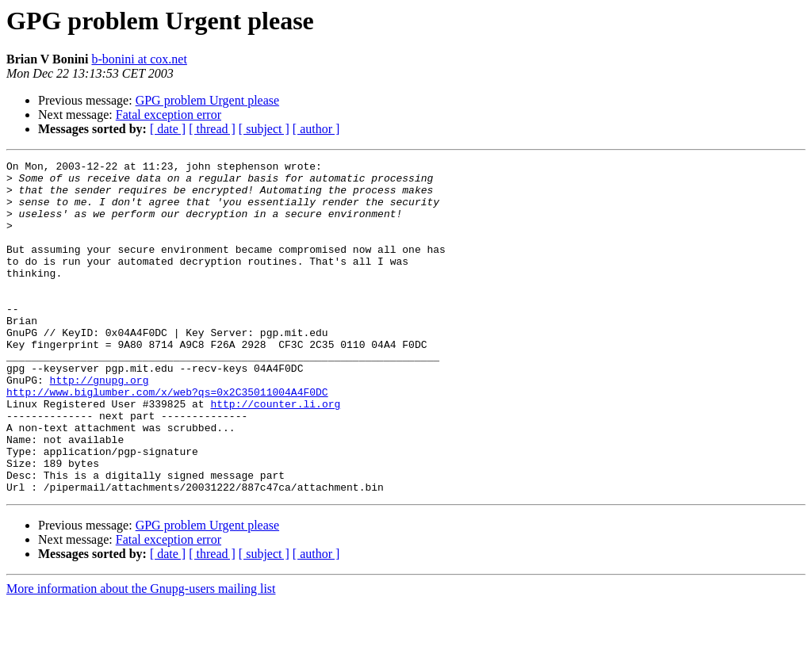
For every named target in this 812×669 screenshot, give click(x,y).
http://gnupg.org (100, 425)
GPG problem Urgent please (207, 100)
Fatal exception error (169, 115)
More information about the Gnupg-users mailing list (141, 655)
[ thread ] (212, 129)
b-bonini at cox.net (139, 59)
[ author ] (316, 129)
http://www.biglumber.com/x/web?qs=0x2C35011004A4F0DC (167, 439)
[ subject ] (264, 129)
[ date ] (168, 129)
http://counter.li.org (275, 453)
